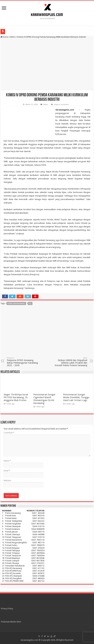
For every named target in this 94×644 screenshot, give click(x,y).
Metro (13, 37)
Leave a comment (61, 105)
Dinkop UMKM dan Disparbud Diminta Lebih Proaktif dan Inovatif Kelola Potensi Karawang (71, 362)
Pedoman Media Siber (11, 622)
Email (7, 471)
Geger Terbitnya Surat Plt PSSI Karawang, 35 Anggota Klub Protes (16, 397)
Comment (9, 433)
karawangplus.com (30, 640)
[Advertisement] (47, 64)
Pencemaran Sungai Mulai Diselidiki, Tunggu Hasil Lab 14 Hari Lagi (76, 397)
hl (30, 304)
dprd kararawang (17, 304)
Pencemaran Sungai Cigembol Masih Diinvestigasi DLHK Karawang (44, 399)
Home (4, 37)
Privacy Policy (7, 609)
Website (7, 480)
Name (7, 461)
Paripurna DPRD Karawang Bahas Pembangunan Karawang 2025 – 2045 (23, 362)
